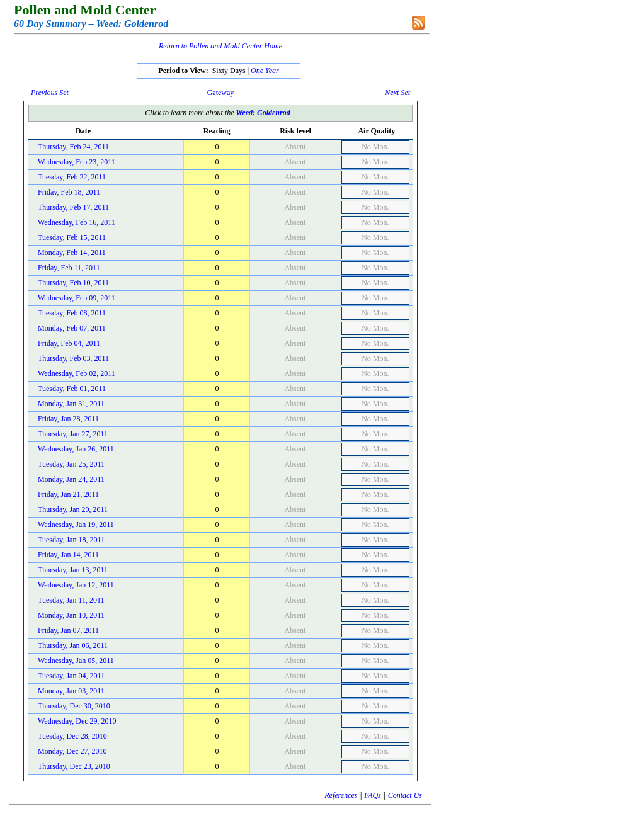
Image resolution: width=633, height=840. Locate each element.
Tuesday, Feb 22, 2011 (72, 177)
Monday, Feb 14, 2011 (72, 253)
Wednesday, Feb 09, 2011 (77, 298)
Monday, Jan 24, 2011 (71, 479)
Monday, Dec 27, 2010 (72, 751)
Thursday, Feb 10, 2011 (73, 283)
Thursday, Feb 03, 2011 (73, 358)
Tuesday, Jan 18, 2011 (71, 540)
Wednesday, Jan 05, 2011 (76, 661)
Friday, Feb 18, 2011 (69, 192)
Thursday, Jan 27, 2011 (73, 434)
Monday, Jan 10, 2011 (71, 615)
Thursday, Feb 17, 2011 (73, 207)
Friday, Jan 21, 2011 (68, 494)
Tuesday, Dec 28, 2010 (72, 736)
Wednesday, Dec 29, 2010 (77, 721)
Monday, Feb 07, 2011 (72, 328)
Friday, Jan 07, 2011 (68, 630)
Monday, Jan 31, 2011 (71, 404)
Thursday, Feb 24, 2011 (73, 147)
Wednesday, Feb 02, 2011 (77, 373)
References (341, 795)
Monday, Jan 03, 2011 (71, 691)
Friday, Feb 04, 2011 (69, 343)
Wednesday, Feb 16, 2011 (77, 222)
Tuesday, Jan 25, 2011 (71, 464)
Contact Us (405, 795)
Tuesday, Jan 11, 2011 (71, 600)
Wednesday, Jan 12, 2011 (76, 585)
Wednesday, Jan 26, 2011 (76, 449)
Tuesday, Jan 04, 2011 (71, 676)
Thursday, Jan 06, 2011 (73, 645)
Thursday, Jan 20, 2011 (73, 509)
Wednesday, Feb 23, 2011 (77, 162)
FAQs (372, 795)
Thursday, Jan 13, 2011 (73, 570)
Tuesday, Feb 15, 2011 (72, 237)
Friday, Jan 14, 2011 (68, 555)
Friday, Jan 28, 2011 (68, 419)
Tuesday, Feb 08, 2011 (72, 313)
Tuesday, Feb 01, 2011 (72, 389)
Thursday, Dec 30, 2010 (74, 706)
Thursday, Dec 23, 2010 (74, 766)
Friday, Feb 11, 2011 (69, 268)
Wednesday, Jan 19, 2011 (76, 525)
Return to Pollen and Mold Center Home (220, 46)
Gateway (221, 93)
